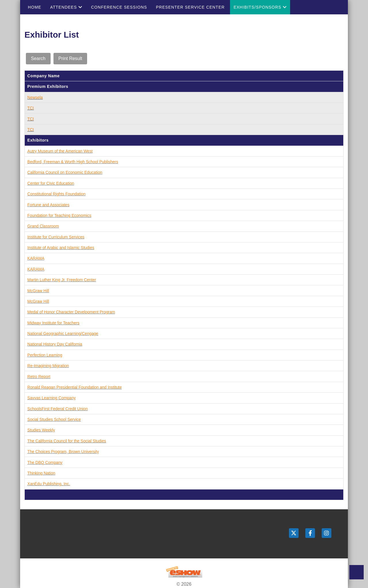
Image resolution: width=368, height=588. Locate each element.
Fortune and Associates (48, 205)
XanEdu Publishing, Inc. (49, 484)
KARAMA (36, 258)
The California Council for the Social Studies (67, 441)
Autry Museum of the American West (60, 151)
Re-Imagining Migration (48, 366)
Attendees (66, 7)
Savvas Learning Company (51, 398)
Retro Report (39, 377)
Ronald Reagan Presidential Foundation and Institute (74, 387)
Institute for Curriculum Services (56, 237)
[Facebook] (311, 533)
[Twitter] (294, 533)
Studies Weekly (41, 430)
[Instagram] (327, 533)
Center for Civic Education (51, 183)
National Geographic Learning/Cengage (63, 333)
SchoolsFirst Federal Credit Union (57, 409)
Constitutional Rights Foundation (56, 194)
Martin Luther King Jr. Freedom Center (62, 280)
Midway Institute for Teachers (53, 323)
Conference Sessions (119, 7)
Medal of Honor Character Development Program (71, 312)
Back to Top (356, 572)
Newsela (35, 97)
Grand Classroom (43, 226)
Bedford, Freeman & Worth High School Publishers (73, 162)
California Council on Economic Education (65, 172)
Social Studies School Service (54, 419)
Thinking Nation (41, 473)
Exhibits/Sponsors (260, 7)
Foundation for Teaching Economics (59, 215)
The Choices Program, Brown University (63, 452)
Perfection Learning (45, 355)
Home (34, 7)
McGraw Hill (38, 291)
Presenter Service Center (190, 7)
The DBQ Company (45, 462)
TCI (31, 108)
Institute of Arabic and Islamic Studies (61, 248)
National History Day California (55, 344)
